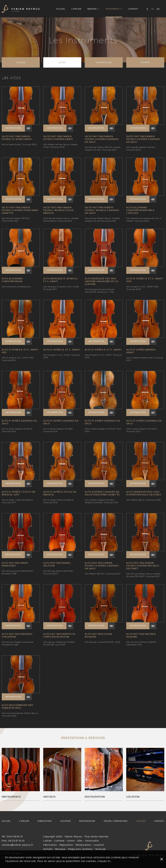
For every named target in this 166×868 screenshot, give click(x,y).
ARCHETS (145, 62)
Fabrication (50, 845)
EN (158, 9)
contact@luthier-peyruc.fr (17, 845)
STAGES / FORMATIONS (116, 821)
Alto (80, 841)
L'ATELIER (76, 9)
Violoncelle (92, 841)
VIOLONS (21, 62)
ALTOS (62, 62)
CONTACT (133, 9)
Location (99, 845)
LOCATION (66, 821)
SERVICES (93, 9)
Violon (71, 841)
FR (153, 9)
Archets (48, 849)
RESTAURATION (87, 821)
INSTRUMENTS (114, 9)
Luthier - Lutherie (54, 841)
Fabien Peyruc (73, 836)
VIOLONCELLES (104, 62)
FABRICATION (45, 821)
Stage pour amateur (80, 849)
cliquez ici (104, 861)
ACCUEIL (61, 9)
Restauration (84, 845)
